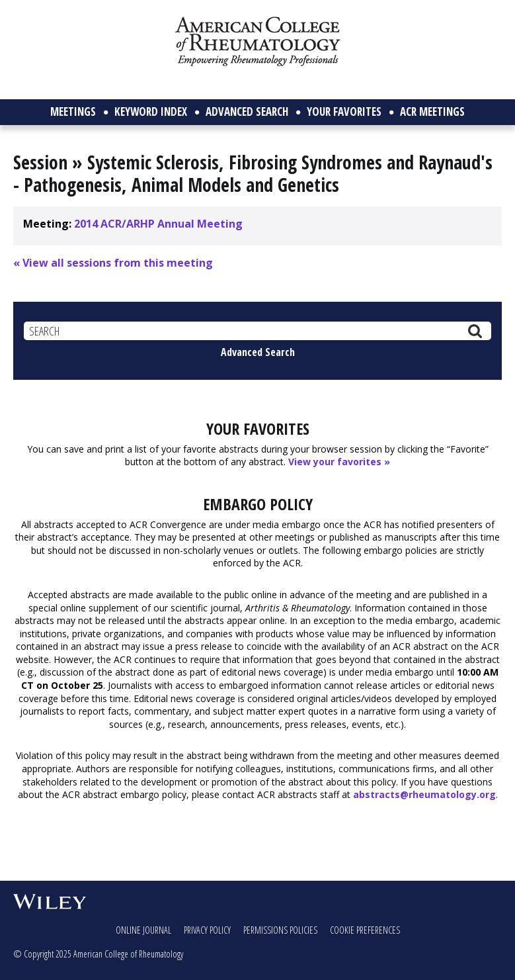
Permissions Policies (280, 930)
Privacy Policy (207, 930)
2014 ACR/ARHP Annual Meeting (158, 224)
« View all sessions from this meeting (113, 263)
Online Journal (143, 930)
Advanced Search (258, 352)
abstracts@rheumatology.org (424, 794)
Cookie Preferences (365, 930)
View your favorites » (339, 462)
